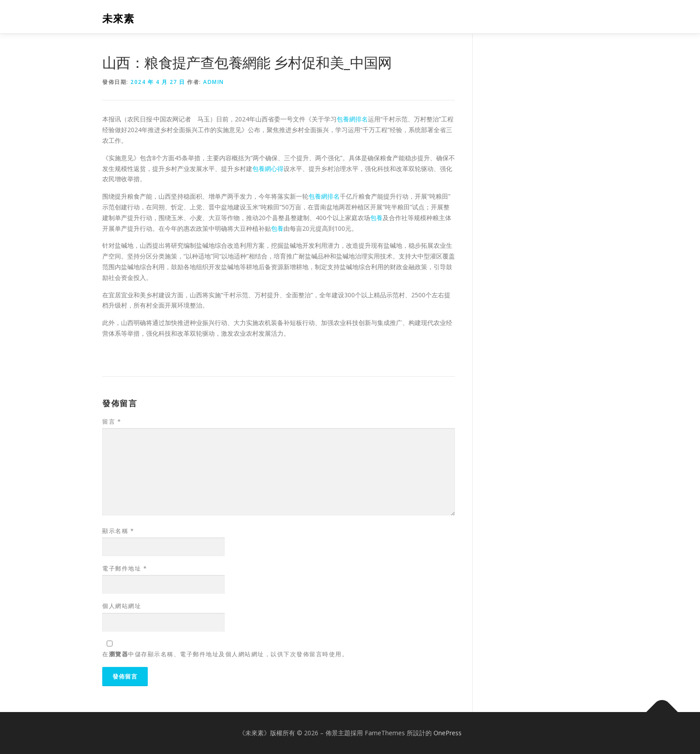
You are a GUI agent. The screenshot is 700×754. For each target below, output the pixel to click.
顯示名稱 (118, 531)
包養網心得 (268, 169)
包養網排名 (352, 119)
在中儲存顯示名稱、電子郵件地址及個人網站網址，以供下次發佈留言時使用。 (225, 654)
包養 (376, 218)
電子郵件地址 (125, 568)
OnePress (448, 733)
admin (214, 82)
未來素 (118, 18)
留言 (112, 421)
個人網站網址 (122, 606)
